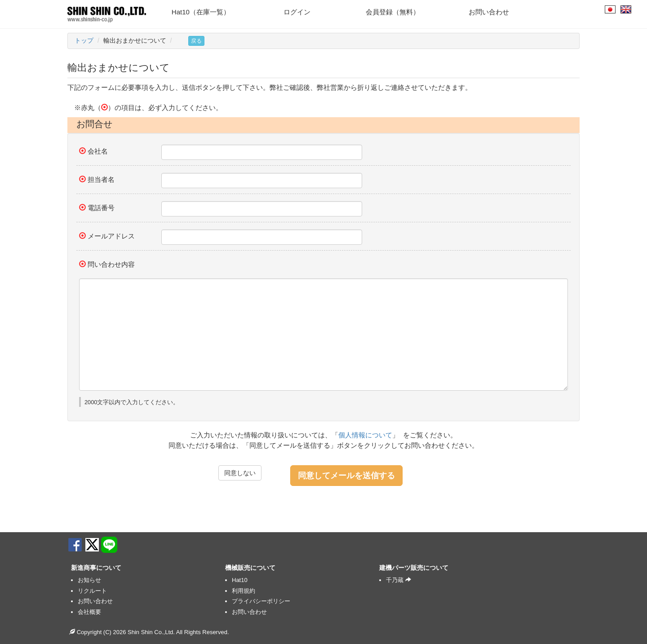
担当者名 (101, 179)
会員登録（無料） (393, 12)
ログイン (297, 12)
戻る (196, 41)
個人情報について (365, 435)
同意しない (240, 473)
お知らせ (89, 580)
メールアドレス (111, 236)
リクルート (92, 591)
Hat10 (240, 580)
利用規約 (244, 591)
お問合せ (94, 124)
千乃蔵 (399, 580)
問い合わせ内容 (111, 264)
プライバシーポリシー (261, 601)
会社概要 (89, 612)
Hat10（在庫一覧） (201, 12)
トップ (84, 40)
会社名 (98, 151)
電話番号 (101, 208)
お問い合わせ (489, 12)
